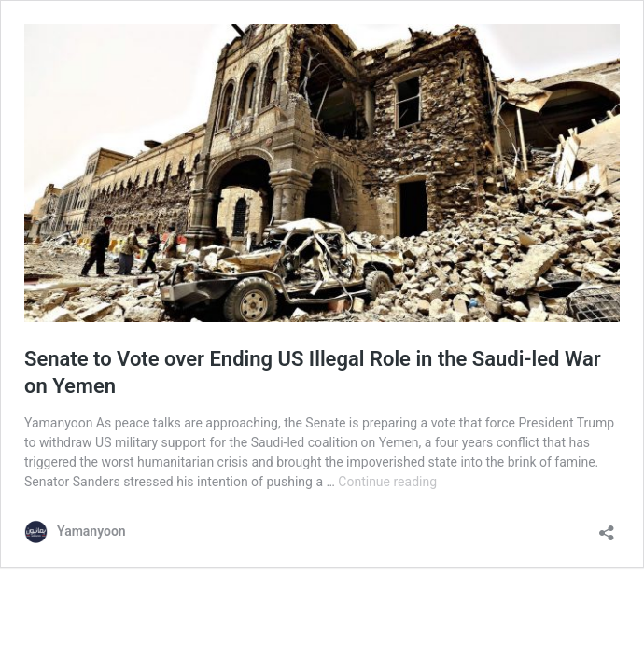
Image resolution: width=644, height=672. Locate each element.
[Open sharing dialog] (607, 527)
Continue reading (387, 482)
